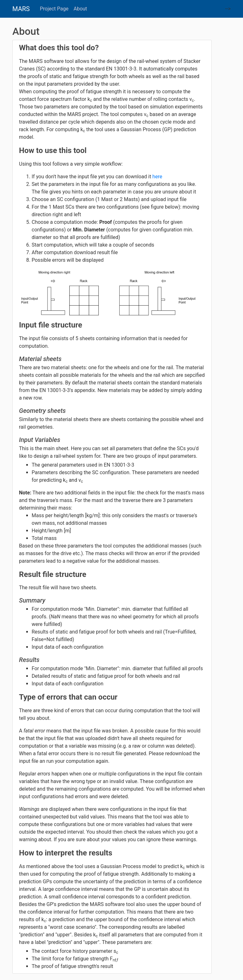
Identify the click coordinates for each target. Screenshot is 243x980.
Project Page (54, 9)
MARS (21, 9)
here (157, 177)
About (80, 9)
